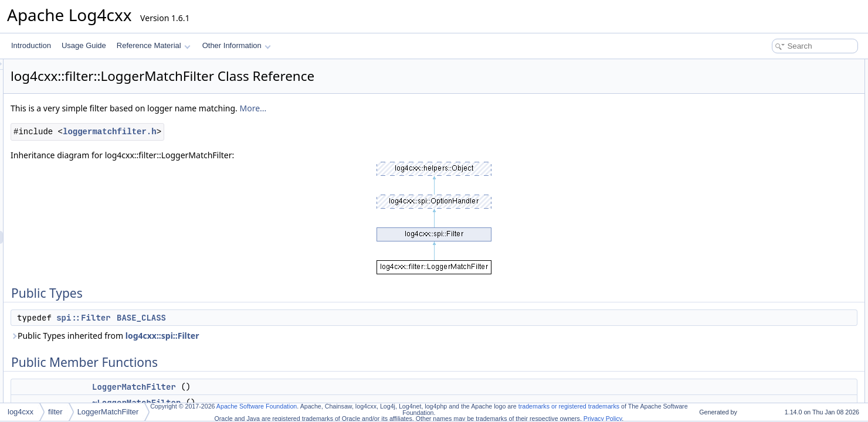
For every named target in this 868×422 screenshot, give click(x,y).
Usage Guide (84, 45)
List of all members (767, 375)
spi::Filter (230, 318)
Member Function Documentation (789, 285)
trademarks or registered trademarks (569, 406)
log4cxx (21, 412)
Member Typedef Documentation (788, 220)
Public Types (757, 66)
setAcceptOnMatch (776, 169)
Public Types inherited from (251, 336)
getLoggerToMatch (776, 156)
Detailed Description (769, 207)
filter (55, 412)
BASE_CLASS (288, 318)
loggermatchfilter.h (256, 132)
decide (757, 195)
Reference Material (153, 45)
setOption (762, 130)
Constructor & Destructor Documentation (801, 246)
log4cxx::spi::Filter (309, 336)
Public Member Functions (777, 91)
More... (399, 108)
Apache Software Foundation (257, 406)
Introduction (31, 45)
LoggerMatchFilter (281, 387)
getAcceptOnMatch (777, 182)
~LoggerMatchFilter (777, 117)
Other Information (237, 45)
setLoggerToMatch (776, 143)
